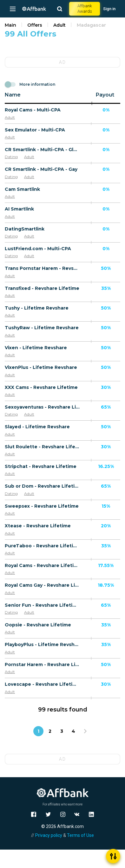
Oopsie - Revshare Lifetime (38, 625)
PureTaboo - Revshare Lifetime (42, 546)
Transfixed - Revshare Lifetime (42, 288)
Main (10, 25)
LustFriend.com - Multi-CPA (38, 249)
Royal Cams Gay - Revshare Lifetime (42, 585)
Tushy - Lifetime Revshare (37, 308)
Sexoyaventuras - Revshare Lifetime (42, 407)
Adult (59, 25)
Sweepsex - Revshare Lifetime (42, 506)
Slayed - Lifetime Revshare (37, 427)
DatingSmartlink (25, 229)
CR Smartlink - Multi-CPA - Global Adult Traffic (42, 150)
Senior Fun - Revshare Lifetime (42, 605)
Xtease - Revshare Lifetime (38, 526)
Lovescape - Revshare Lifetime (42, 684)
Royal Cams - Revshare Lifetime (42, 565)
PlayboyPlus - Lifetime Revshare (42, 644)
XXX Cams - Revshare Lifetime (41, 387)
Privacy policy (49, 835)
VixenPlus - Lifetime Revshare (41, 367)
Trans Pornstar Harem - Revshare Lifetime (42, 268)
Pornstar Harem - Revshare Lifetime (42, 664)
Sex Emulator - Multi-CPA (35, 130)
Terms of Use (80, 835)
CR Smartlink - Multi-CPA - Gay (41, 169)
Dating (11, 157)
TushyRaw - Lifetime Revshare (42, 328)
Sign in (109, 9)
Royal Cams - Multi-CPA (33, 110)
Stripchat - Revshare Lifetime (41, 466)
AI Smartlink (19, 209)
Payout (105, 95)
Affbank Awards (85, 9)
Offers (35, 25)
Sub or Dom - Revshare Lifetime (42, 486)
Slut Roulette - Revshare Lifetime (42, 447)
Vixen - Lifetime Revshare (36, 348)
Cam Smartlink (22, 189)
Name (13, 95)
